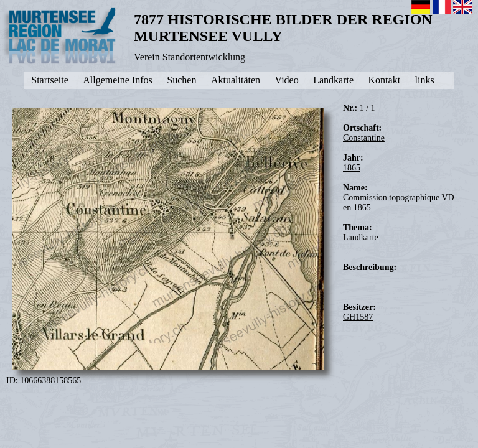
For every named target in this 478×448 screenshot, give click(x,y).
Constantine (364, 138)
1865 (352, 168)
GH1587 (358, 317)
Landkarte (361, 237)
